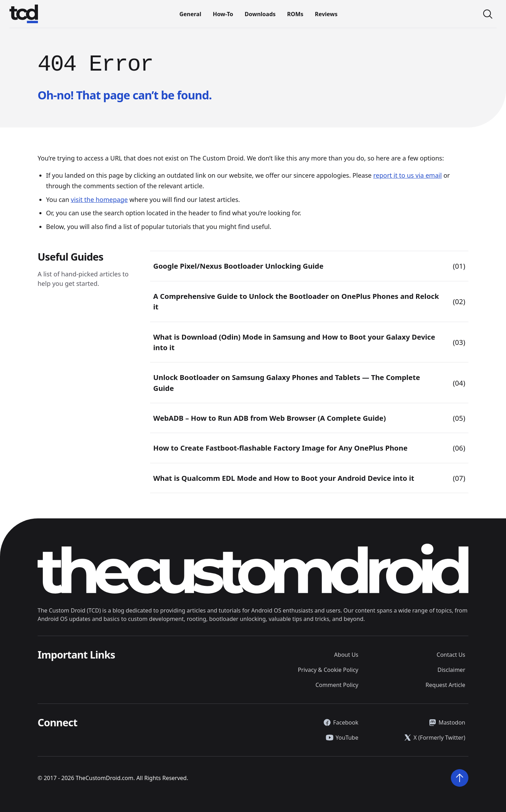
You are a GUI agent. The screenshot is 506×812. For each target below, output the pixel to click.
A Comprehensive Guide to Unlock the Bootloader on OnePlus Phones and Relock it (296, 301)
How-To (223, 14)
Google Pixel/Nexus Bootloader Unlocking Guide (238, 266)
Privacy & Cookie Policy (328, 670)
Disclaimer (451, 670)
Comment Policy (337, 685)
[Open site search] (488, 14)
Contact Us (451, 655)
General (190, 14)
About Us (346, 655)
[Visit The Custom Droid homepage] (24, 14)
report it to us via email (407, 175)
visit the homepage (99, 199)
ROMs (295, 14)
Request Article (445, 685)
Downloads (260, 14)
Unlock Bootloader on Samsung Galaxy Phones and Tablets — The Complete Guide (287, 382)
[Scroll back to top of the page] (460, 778)
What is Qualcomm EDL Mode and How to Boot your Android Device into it (284, 478)
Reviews (326, 14)
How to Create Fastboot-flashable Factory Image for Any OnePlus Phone (280, 448)
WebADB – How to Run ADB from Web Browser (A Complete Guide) (270, 418)
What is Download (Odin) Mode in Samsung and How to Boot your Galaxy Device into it (294, 342)
